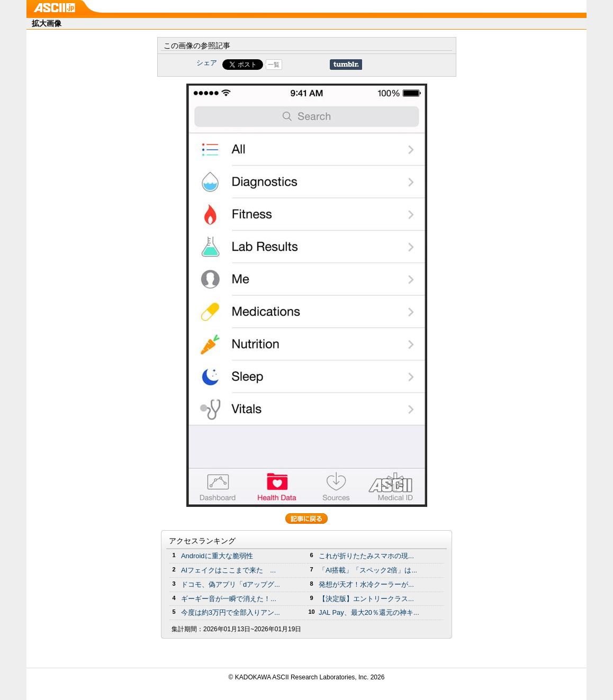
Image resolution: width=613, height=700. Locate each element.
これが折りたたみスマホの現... (366, 556)
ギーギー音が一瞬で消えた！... (229, 599)
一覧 (274, 65)
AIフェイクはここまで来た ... (228, 570)
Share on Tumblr (346, 65)
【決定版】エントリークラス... (366, 599)
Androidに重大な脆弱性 (217, 556)
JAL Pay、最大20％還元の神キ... (369, 612)
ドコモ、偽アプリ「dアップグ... (231, 584)
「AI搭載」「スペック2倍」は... (368, 570)
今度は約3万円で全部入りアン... (231, 612)
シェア (207, 63)
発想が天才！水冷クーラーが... (366, 584)
